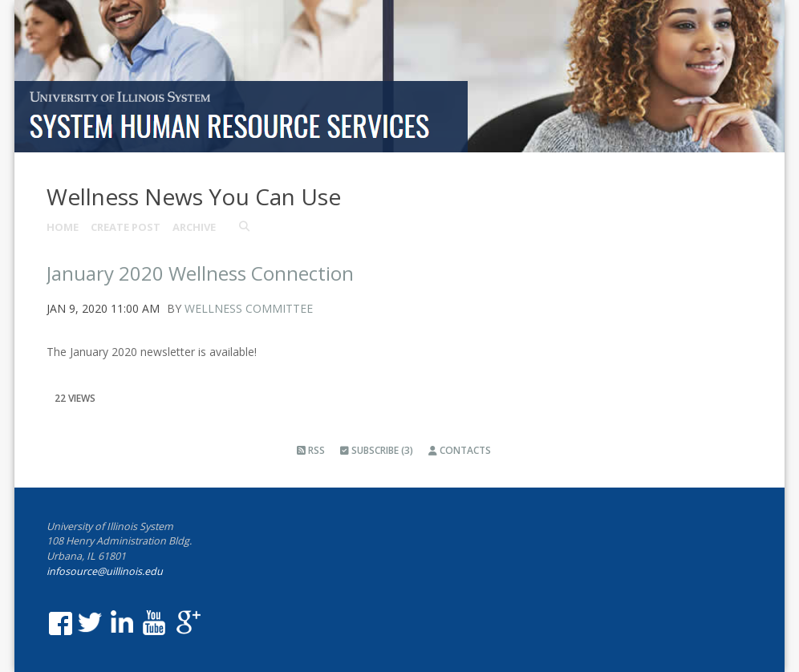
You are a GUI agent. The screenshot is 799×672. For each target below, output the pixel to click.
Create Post (126, 227)
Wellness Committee (249, 308)
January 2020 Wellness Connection (200, 273)
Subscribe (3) (377, 450)
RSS (311, 450)
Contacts (460, 450)
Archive (194, 227)
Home (63, 227)
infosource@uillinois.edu (105, 571)
